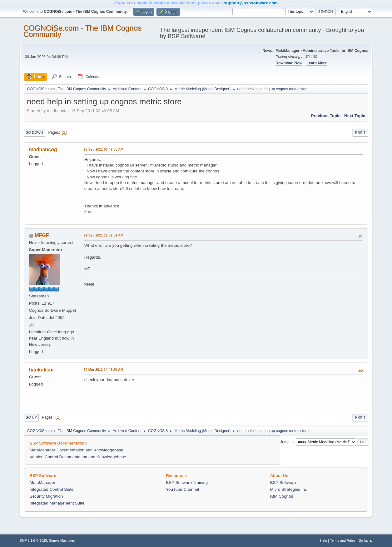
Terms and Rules (343, 540)
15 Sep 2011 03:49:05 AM (104, 149)
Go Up (31, 417)
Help (324, 540)
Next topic (355, 116)
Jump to (287, 442)
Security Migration (46, 496)
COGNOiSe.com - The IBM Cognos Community (82, 31)
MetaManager (42, 482)
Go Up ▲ (365, 540)
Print (360, 132)
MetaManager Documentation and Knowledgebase (77, 450)
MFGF (42, 235)
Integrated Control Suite (52, 489)
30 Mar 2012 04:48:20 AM (104, 370)
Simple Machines (62, 540)
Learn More (317, 63)
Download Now (289, 63)
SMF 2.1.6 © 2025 (33, 540)
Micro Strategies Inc (289, 489)
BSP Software (283, 482)
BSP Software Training (187, 482)
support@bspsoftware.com (251, 3)
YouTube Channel (182, 489)
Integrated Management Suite (57, 503)
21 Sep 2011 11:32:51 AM (104, 235)
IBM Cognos (282, 496)
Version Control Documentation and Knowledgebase (78, 457)
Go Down (34, 132)
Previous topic (326, 116)
